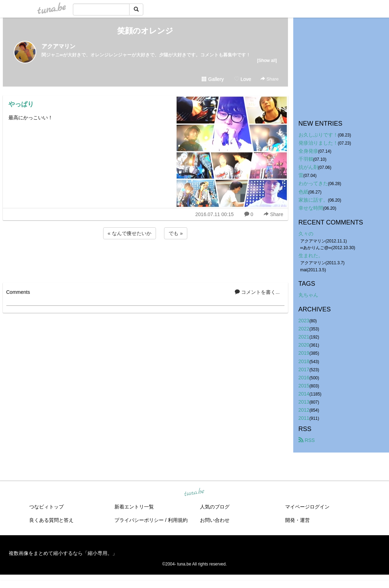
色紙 (303, 192)
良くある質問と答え (51, 520)
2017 (304, 369)
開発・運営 (297, 520)
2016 (304, 378)
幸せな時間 (311, 208)
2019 (304, 353)
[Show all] (267, 60)
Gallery (213, 79)
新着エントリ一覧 (134, 507)
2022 (304, 329)
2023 (304, 321)
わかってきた (313, 183)
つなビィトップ (46, 507)
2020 (304, 345)
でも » (176, 233)
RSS (307, 440)
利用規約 (178, 520)
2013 (304, 402)
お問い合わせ (215, 520)
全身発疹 (308, 151)
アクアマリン (58, 46)
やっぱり (21, 104)
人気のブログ (215, 507)
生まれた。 (311, 255)
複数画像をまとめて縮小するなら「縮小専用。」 (63, 553)
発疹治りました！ (318, 143)
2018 (304, 361)
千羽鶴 (306, 159)
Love (243, 79)
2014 (304, 394)
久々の (306, 234)
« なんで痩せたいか (130, 233)
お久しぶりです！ (318, 135)
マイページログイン (307, 507)
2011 (304, 418)
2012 (304, 410)
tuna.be (194, 493)
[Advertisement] (145, 260)
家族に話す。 (313, 200)
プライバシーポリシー (139, 520)
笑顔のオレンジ (145, 31)
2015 (304, 386)
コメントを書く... (257, 292)
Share (269, 79)
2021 (304, 337)
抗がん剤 (308, 167)
